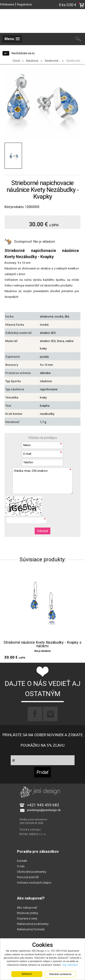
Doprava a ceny (27, 918)
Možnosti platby (28, 913)
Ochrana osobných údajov (34, 883)
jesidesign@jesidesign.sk (44, 810)
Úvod (16, 61)
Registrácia (24, 4)
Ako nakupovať (27, 908)
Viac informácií (70, 965)
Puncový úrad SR (28, 877)
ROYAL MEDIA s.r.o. (33, 834)
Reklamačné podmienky (33, 924)
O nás (21, 866)
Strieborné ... (53, 61)
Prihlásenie (7, 4)
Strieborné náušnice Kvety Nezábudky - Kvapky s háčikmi (42, 644)
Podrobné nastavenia (60, 974)
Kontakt (22, 861)
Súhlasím (27, 974)
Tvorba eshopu (30, 830)
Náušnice (32, 61)
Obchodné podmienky (32, 872)
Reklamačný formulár (31, 929)
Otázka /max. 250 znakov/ (43, 481)
